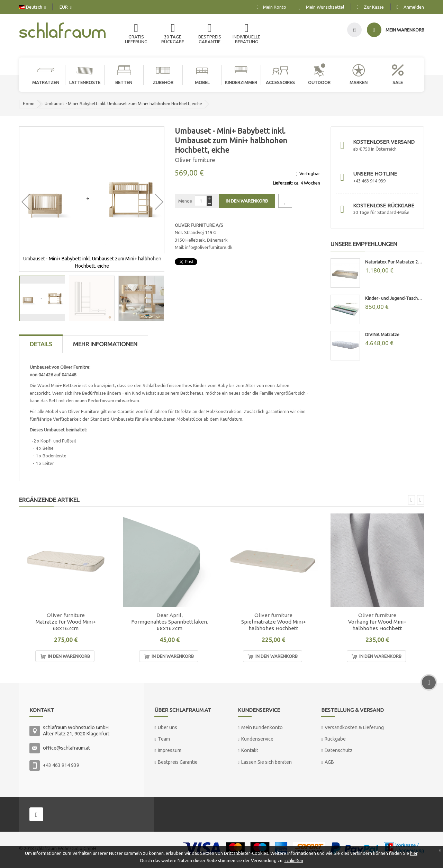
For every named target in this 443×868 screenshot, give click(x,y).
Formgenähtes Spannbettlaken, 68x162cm (170, 625)
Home (29, 104)
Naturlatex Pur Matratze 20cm (395, 262)
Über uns (168, 727)
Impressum (170, 750)
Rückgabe (335, 739)
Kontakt (250, 750)
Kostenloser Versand (384, 142)
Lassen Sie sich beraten (266, 762)
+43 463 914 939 (61, 765)
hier (414, 853)
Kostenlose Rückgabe (384, 205)
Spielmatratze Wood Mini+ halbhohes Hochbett (274, 625)
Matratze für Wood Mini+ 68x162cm (66, 625)
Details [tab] (41, 344)
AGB (329, 762)
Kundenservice (257, 739)
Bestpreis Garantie (178, 762)
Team (164, 739)
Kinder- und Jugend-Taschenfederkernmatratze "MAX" (395, 298)
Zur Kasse (374, 7)
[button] (25, 199)
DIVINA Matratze (382, 334)
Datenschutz (339, 750)
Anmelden (414, 7)
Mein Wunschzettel (325, 7)
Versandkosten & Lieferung (354, 727)
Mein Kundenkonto (262, 727)
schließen (294, 860)
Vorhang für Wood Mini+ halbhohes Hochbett (377, 625)
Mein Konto (275, 7)
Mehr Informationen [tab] (105, 344)
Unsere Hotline (375, 174)
